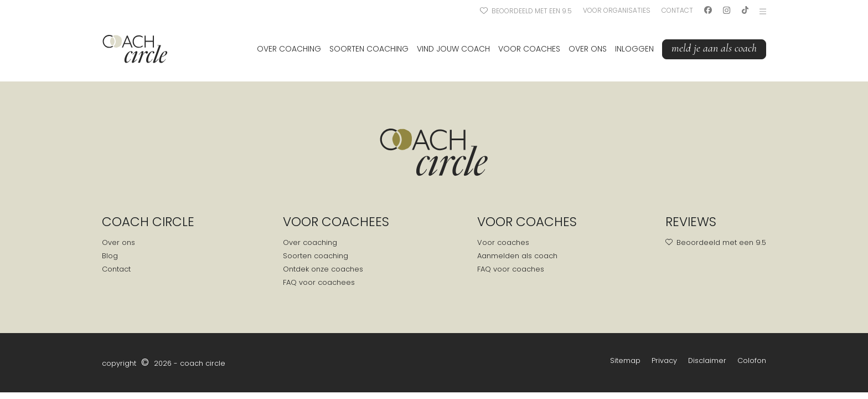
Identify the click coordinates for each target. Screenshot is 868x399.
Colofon (752, 360)
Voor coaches (529, 49)
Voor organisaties (617, 10)
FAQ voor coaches (511, 269)
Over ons (588, 49)
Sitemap (625, 360)
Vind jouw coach (453, 49)
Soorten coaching (369, 49)
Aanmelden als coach (517, 256)
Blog (110, 256)
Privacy (664, 360)
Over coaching (289, 49)
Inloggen (634, 49)
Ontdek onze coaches (323, 269)
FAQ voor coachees (319, 282)
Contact (677, 10)
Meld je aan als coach (714, 48)
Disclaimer (707, 360)
